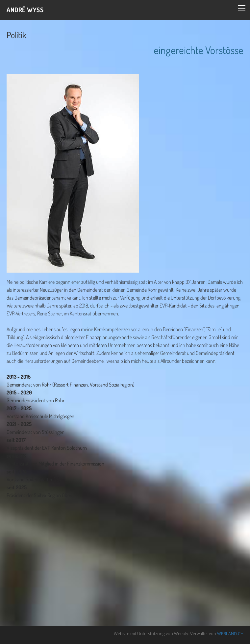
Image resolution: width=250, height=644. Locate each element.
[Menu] (242, 8)
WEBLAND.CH (230, 633)
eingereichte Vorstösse (199, 50)
